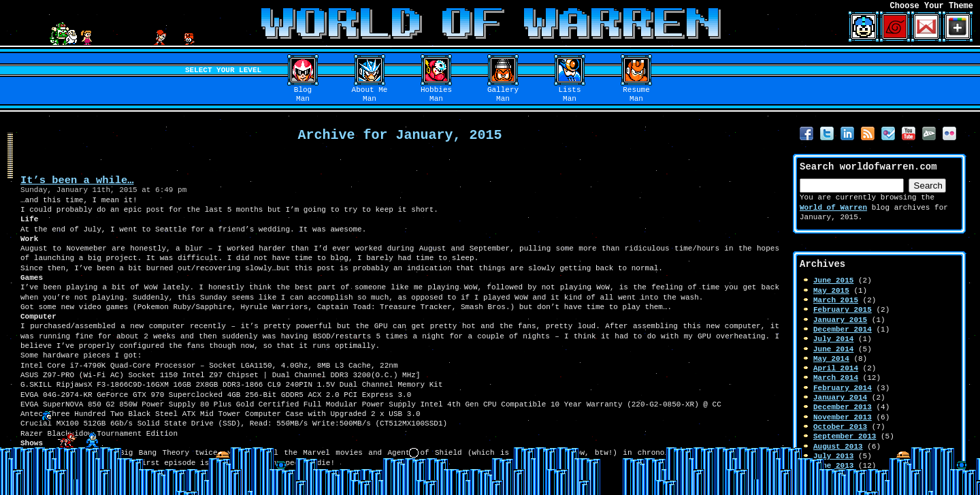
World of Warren (833, 207)
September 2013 (845, 436)
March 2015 (836, 300)
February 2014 (843, 388)
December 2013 (843, 407)
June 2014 (833, 349)
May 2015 (831, 290)
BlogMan (303, 95)
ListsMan (570, 95)
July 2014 (833, 339)
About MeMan (370, 95)
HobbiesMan (436, 95)
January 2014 (840, 397)
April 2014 (836, 368)
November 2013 (843, 417)
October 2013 (840, 427)
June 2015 (833, 280)
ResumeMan (636, 95)
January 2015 (840, 320)
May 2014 (831, 358)
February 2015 (843, 309)
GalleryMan (503, 95)
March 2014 (836, 378)
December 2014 (843, 329)
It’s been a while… (77, 180)
